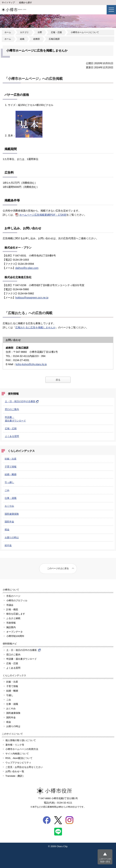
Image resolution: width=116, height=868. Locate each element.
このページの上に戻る (58, 568)
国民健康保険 (12, 514)
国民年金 (9, 522)
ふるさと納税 (13, 618)
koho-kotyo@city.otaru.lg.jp (31, 364)
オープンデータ (14, 632)
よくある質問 (12, 436)
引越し (10, 695)
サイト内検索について (17, 754)
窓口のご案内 (12, 409)
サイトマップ (8, 3)
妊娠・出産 (11, 459)
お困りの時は (12, 537)
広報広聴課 (54, 39)
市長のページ (13, 596)
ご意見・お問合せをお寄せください (24, 767)
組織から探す (26, 3)
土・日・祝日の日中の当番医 (22, 401)
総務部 (37, 39)
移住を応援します (16, 614)
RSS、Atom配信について (19, 758)
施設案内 (11, 627)
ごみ (7, 490)
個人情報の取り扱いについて (21, 740)
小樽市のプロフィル (17, 601)
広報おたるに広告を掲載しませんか (35, 327)
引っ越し (9, 482)
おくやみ (9, 506)
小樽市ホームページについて (85, 32)
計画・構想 (12, 609)
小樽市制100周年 (15, 636)
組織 (22, 39)
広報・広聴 (56, 32)
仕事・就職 (11, 498)
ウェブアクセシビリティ (18, 763)
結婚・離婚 (11, 474)
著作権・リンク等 (15, 745)
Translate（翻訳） (15, 776)
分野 (40, 32)
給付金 (8, 545)
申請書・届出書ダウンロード (22, 659)
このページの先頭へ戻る (105, 860)
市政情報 (11, 623)
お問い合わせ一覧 (15, 771)
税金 (7, 530)
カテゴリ (24, 32)
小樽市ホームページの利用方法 (22, 749)
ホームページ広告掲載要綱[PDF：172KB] (43, 215)
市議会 (10, 605)
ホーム (8, 32)
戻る (58, 380)
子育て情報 (11, 467)
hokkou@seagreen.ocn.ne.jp (32, 298)
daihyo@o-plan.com (27, 268)
